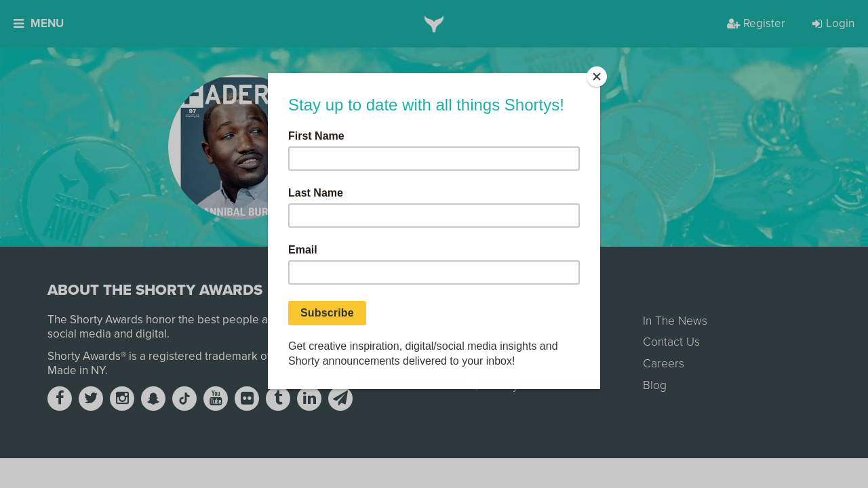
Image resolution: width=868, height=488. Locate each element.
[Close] (597, 77)
